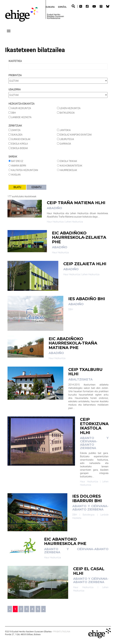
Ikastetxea (15, 61)
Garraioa (64, 144)
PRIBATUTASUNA (62, 631)
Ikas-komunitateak (70, 166)
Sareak (13, 157)
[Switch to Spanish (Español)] (62, 7)
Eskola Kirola (18, 144)
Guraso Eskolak (19, 139)
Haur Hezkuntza (20, 108)
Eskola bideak (18, 148)
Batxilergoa (66, 113)
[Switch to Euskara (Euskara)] (50, 7)
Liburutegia (65, 139)
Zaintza (14, 130)
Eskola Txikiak (67, 161)
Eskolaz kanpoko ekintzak (74, 135)
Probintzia (15, 75)
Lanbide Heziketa (20, 117)
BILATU (17, 187)
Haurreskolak (67, 170)
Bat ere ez (16, 161)
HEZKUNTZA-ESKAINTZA (21, 104)
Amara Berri (17, 166)
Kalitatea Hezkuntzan (23, 170)
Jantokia (64, 130)
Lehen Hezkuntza (69, 108)
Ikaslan (14, 175)
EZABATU (36, 187)
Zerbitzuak (15, 126)
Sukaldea (15, 135)
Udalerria (15, 89)
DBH (12, 113)
